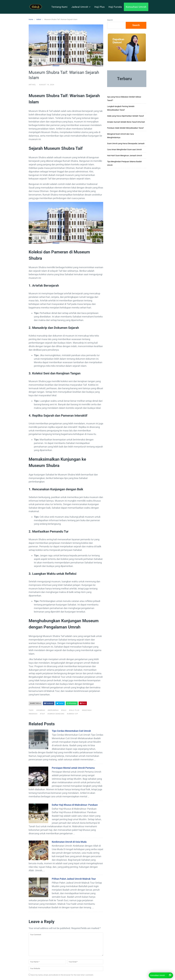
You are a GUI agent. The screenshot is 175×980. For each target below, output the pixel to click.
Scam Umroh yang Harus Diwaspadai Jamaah (126, 143)
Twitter (60, 703)
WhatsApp (72, 703)
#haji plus (74, 710)
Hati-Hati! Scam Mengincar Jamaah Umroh (125, 156)
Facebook (49, 703)
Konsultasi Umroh (136, 7)
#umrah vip (72, 714)
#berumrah (53, 710)
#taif (42, 714)
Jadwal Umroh (81, 7)
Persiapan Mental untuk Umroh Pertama (73, 768)
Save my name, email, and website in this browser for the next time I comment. (62, 975)
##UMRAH (41, 710)
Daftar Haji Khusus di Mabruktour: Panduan (75, 805)
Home (31, 19)
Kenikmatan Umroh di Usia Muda (69, 842)
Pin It (83, 703)
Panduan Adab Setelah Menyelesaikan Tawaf (125, 128)
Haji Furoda (115, 7)
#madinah (87, 710)
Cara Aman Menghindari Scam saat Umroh (124, 150)
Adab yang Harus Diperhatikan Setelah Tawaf (125, 116)
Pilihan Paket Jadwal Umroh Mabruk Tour (74, 879)
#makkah (33, 714)
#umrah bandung (56, 714)
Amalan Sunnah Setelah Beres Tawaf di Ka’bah (126, 122)
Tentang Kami (59, 7)
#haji (64, 710)
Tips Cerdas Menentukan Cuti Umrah (71, 731)
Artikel (39, 19)
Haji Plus (100, 7)
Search (110, 20)
